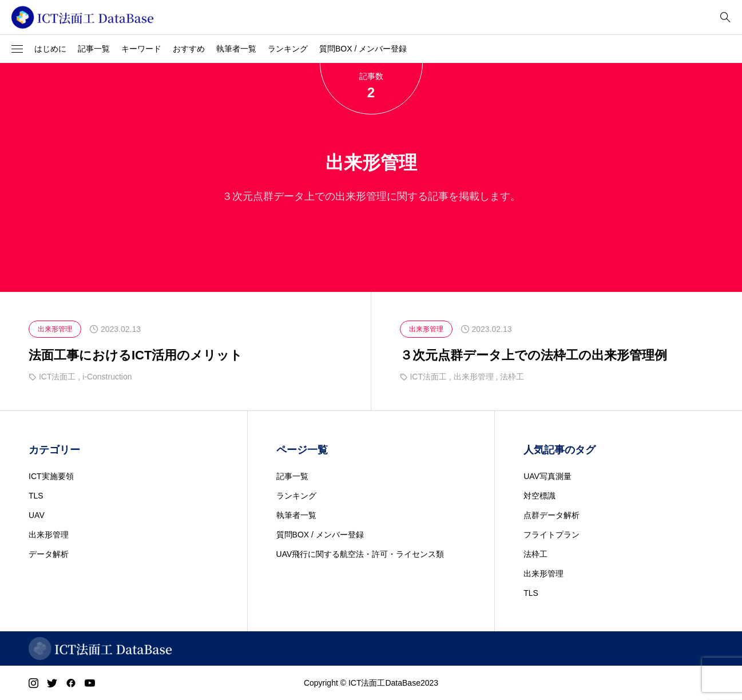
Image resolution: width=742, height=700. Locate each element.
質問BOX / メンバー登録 (363, 49)
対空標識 (539, 496)
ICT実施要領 (51, 476)
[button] (17, 49)
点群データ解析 (551, 515)
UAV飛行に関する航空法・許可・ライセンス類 (360, 554)
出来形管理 (49, 535)
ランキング (288, 49)
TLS (36, 496)
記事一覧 (94, 49)
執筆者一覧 (236, 49)
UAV (37, 515)
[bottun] (725, 17)
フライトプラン (551, 535)
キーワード (141, 49)
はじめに (50, 49)
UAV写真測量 (547, 476)
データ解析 (49, 554)
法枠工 (535, 554)
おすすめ (189, 49)
